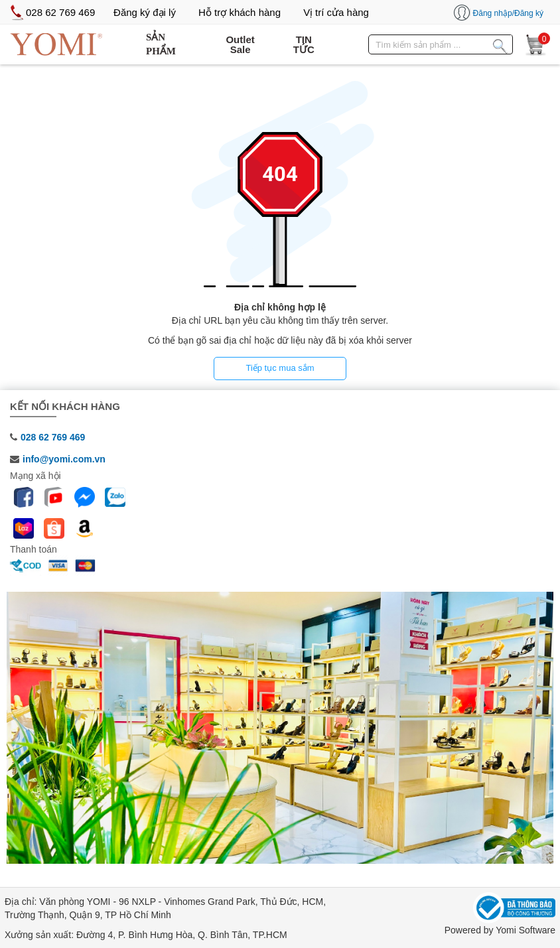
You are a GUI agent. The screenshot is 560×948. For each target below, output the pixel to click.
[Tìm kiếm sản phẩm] (500, 44)
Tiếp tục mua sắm (280, 368)
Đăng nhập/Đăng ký (508, 13)
